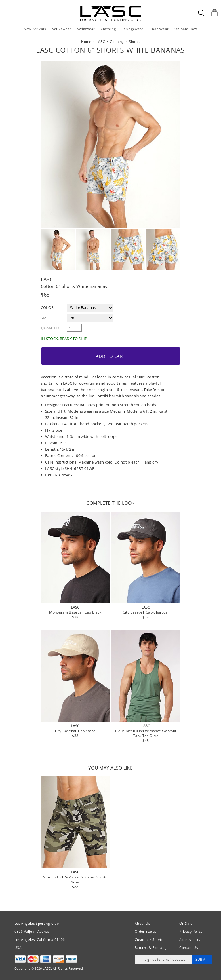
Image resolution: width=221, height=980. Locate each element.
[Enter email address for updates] (163, 959)
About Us (142, 923)
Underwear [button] (159, 29)
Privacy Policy (191, 931)
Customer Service (150, 940)
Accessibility (190, 940)
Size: (45, 318)
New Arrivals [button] (35, 29)
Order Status (145, 931)
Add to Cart (111, 356)
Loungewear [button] (133, 29)
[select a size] (90, 318)
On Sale (186, 923)
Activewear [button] (61, 29)
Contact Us (189, 948)
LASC (47, 279)
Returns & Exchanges (153, 948)
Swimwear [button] (86, 29)
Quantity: (51, 328)
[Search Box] (201, 13)
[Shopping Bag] (214, 13)
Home (86, 42)
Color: (48, 307)
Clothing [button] (108, 29)
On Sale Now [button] (186, 29)
